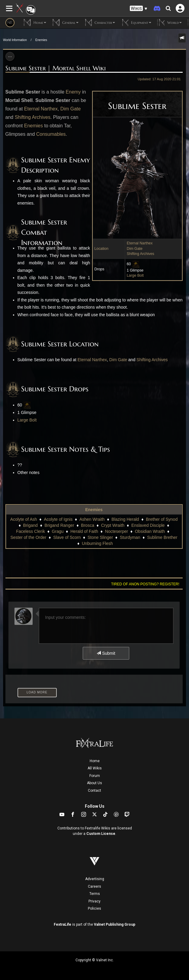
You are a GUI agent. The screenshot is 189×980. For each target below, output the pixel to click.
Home (95, 761)
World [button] (170, 23)
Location (102, 249)
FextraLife (62, 924)
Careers (94, 886)
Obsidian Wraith (150, 531)
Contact (94, 791)
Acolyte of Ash (24, 519)
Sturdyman (130, 537)
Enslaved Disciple (148, 525)
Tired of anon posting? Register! (145, 584)
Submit (106, 653)
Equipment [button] (136, 23)
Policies (94, 908)
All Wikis (95, 768)
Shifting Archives (141, 254)
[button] (139, 9)
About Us (94, 783)
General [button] (65, 23)
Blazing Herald (125, 519)
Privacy (94, 901)
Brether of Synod (162, 519)
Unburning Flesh (97, 543)
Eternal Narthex (140, 243)
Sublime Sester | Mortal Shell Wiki (56, 68)
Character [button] (100, 23)
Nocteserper (117, 531)
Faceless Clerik (30, 531)
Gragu (58, 531)
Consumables (51, 134)
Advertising (95, 879)
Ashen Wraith (92, 519)
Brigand (30, 525)
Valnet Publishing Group (115, 924)
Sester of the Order (28, 537)
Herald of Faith (84, 531)
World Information (15, 40)
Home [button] (35, 23)
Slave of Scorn (67, 537)
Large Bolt (135, 275)
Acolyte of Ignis (58, 519)
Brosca (88, 525)
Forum (95, 776)
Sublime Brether (162, 537)
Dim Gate (135, 249)
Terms (95, 894)
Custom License (101, 834)
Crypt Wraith (113, 525)
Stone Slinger (100, 537)
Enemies (41, 40)
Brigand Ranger (59, 525)
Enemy (73, 92)
